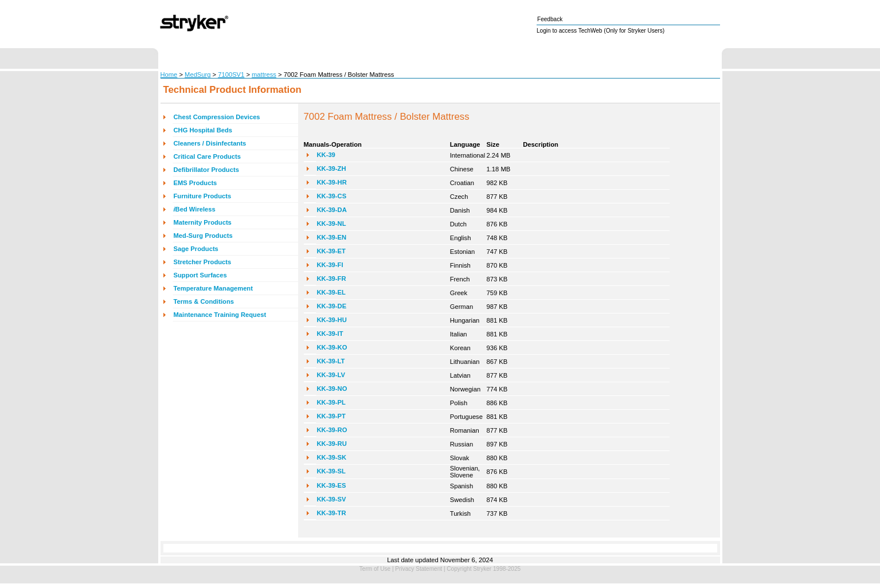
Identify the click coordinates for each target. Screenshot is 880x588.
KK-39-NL (332, 224)
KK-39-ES (332, 485)
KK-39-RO (332, 430)
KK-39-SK (332, 457)
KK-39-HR (332, 182)
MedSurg (197, 75)
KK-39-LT (331, 361)
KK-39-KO (332, 347)
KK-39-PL (331, 402)
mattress (264, 75)
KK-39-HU (332, 320)
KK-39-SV (332, 499)
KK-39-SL (331, 471)
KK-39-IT (330, 334)
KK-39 (326, 155)
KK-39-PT (331, 416)
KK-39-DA (332, 210)
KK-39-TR (332, 513)
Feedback (550, 19)
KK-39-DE (332, 306)
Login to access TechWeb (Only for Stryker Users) (601, 31)
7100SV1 (231, 75)
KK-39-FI (330, 265)
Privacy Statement (419, 569)
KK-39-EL (331, 292)
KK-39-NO (332, 389)
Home (169, 75)
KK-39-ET (331, 251)
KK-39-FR (332, 279)
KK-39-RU (332, 444)
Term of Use (375, 569)
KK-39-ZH (332, 168)
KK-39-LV (331, 375)
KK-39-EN (332, 237)
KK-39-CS (332, 196)
